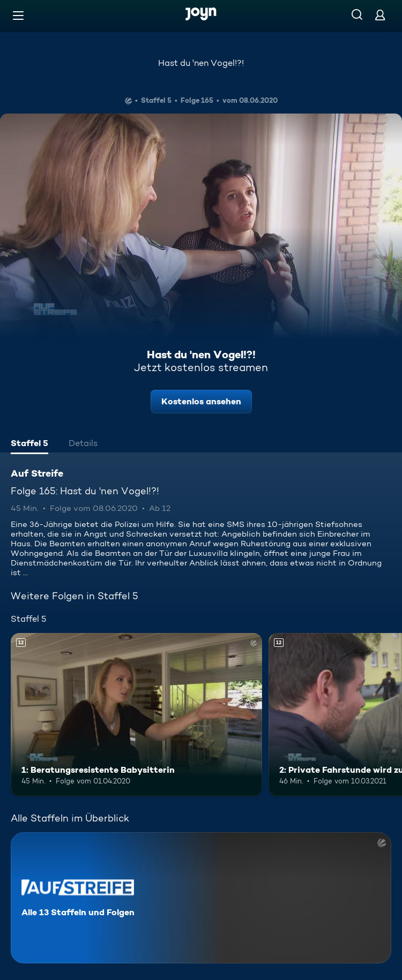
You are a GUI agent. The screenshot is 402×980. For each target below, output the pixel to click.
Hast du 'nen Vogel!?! (201, 63)
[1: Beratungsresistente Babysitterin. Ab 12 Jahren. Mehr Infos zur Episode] (136, 715)
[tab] (29, 444)
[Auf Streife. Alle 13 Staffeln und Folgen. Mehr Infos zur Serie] (201, 898)
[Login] (380, 15)
